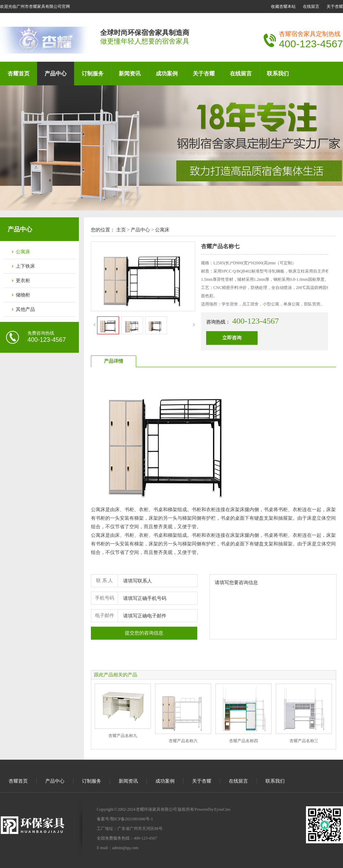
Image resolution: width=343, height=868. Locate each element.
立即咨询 (232, 338)
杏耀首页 (19, 74)
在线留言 (311, 7)
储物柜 (23, 295)
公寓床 (23, 252)
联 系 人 (104, 581)
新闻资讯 (130, 74)
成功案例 (167, 74)
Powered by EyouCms (212, 809)
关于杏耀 (335, 7)
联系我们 (278, 74)
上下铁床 (25, 266)
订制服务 (93, 74)
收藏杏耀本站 (283, 7)
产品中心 (56, 74)
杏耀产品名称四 (244, 741)
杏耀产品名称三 (304, 741)
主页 (121, 230)
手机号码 (105, 598)
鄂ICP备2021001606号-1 (132, 819)
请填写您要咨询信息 (273, 607)
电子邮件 (105, 616)
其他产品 (25, 309)
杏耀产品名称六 (183, 741)
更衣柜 (23, 281)
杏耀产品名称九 (123, 736)
